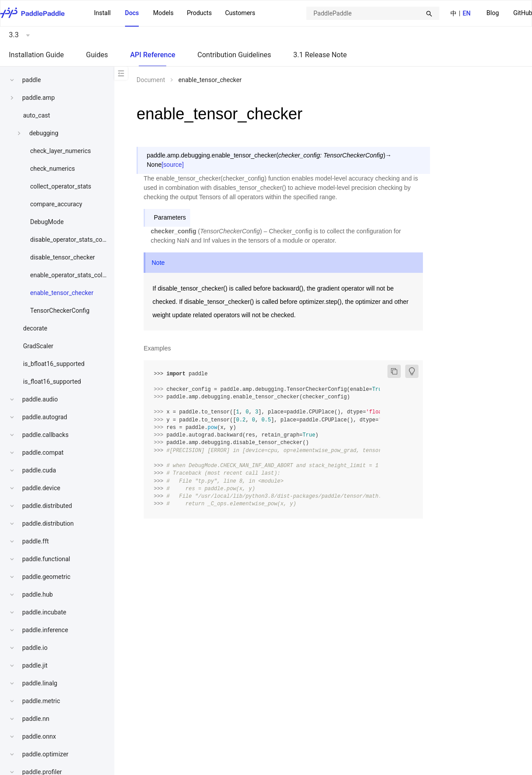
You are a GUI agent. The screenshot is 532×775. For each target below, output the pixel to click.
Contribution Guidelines (234, 55)
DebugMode (47, 222)
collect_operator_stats (61, 186)
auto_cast (37, 115)
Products (199, 13)
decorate (35, 328)
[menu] (175, 13)
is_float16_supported (52, 382)
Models (163, 13)
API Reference (153, 55)
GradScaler (38, 346)
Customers (240, 13)
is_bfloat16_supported (54, 364)
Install (102, 13)
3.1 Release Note (320, 55)
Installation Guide (36, 55)
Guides (97, 55)
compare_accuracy (56, 204)
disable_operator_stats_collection (76, 240)
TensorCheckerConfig (60, 311)
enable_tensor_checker (62, 293)
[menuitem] (493, 14)
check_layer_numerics (61, 151)
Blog (493, 13)
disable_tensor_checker (63, 257)
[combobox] (373, 13)
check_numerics (53, 169)
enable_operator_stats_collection (76, 275)
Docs (132, 13)
